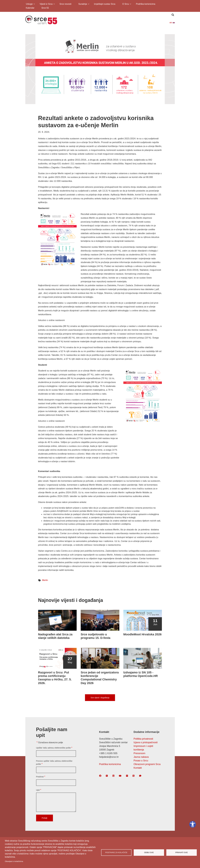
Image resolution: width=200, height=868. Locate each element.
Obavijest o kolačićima (14, 861)
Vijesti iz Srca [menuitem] (46, 4)
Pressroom (139, 753)
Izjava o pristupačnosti (146, 742)
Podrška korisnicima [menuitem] (146, 4)
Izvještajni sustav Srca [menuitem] (105, 4)
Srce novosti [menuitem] (65, 4)
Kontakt (138, 768)
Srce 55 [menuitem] (45, 8)
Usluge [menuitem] (29, 4)
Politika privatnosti (143, 739)
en (172, 23)
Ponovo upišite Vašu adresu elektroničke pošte (54, 762)
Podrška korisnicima (110, 764)
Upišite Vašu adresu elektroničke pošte (53, 748)
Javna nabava (141, 757)
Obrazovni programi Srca (147, 764)
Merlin (45, 580)
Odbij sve (149, 852)
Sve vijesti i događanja (100, 698)
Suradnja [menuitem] (82, 4)
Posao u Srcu (141, 761)
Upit (38, 790)
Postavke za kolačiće (116, 852)
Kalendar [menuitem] (30, 8)
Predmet (40, 777)
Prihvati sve (182, 852)
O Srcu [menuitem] (125, 4)
